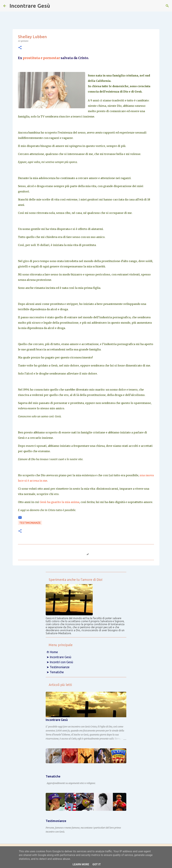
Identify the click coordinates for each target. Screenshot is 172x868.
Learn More (81, 864)
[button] (20, 48)
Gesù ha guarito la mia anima (59, 502)
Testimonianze (30, 523)
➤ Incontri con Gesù (60, 662)
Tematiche (53, 776)
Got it (96, 864)
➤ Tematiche (55, 672)
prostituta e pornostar (41, 58)
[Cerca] (167, 6)
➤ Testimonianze (58, 667)
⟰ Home (52, 652)
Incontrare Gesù (30, 6)
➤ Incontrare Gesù (59, 657)
